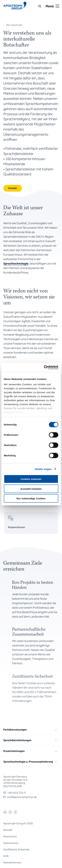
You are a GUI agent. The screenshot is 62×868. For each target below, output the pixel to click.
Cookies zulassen (31, 479)
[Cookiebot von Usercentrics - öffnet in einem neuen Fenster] (44, 367)
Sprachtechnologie (16, 264)
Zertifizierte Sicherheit (16, 849)
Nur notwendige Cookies (31, 498)
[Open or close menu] (57, 6)
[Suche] (40, 6)
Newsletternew (12, 862)
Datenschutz (11, 843)
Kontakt (8, 830)
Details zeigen (43, 469)
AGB (6, 856)
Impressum (10, 836)
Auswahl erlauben (31, 489)
